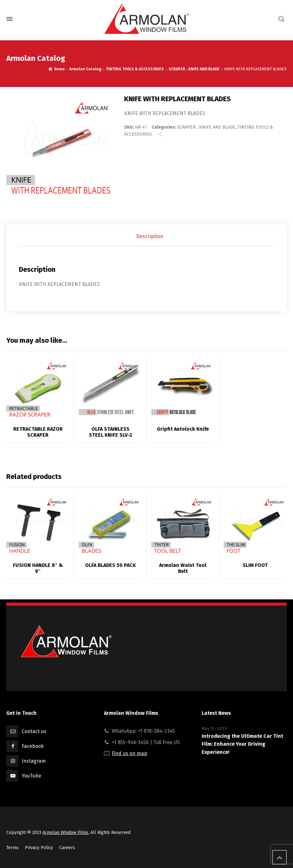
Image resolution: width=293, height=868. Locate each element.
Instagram (34, 761)
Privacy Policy (39, 848)
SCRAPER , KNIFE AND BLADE (206, 127)
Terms (12, 848)
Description (150, 236)
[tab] (150, 236)
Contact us (34, 731)
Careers (67, 848)
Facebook (33, 746)
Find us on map (129, 753)
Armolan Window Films (65, 833)
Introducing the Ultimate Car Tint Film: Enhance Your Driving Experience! (242, 744)
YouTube (32, 776)
